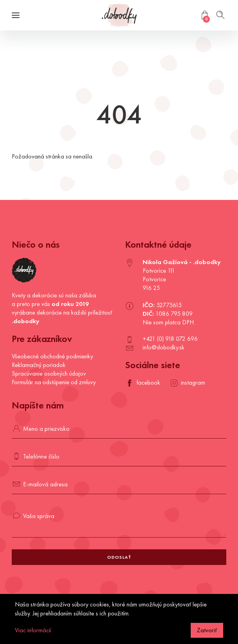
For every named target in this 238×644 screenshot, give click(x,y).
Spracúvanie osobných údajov (49, 373)
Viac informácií (33, 630)
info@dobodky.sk (164, 347)
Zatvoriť (207, 630)
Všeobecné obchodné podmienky (52, 356)
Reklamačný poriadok (39, 365)
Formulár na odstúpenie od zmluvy (54, 382)
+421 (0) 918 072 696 (170, 339)
